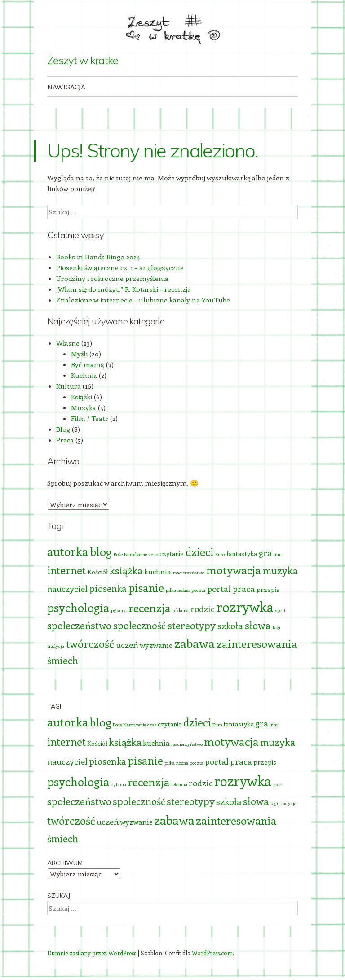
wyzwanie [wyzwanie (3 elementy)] (156, 645)
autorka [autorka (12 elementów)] (68, 551)
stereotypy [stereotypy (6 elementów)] (192, 625)
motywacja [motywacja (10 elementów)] (234, 570)
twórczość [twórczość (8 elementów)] (90, 644)
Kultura (69, 386)
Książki (82, 397)
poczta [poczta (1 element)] (198, 590)
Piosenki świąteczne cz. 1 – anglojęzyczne (120, 267)
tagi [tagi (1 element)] (276, 627)
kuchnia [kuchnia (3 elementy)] (158, 571)
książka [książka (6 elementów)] (126, 571)
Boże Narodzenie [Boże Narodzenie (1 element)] (130, 554)
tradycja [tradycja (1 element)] (56, 646)
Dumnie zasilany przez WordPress (92, 953)
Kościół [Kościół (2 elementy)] (98, 572)
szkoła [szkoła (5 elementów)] (230, 625)
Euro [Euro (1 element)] (220, 554)
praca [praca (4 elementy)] (244, 588)
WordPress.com (212, 953)
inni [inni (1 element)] (278, 554)
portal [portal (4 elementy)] (219, 588)
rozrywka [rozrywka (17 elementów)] (245, 607)
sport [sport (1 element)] (281, 610)
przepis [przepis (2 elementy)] (268, 589)
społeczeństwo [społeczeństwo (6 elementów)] (79, 625)
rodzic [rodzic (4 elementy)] (203, 609)
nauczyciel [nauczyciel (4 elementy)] (67, 588)
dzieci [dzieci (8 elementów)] (199, 552)
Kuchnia (84, 375)
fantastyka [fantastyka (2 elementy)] (242, 553)
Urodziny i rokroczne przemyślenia (112, 278)
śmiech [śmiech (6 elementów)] (63, 660)
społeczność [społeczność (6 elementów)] (139, 625)
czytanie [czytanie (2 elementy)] (172, 553)
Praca (65, 440)
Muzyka (84, 407)
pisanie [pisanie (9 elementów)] (146, 587)
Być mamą (88, 364)
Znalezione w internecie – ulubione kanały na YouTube (143, 300)
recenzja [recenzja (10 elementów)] (150, 608)
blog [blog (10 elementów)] (101, 551)
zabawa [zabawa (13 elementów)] (195, 643)
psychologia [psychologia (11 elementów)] (78, 607)
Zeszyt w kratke (83, 60)
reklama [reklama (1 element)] (181, 610)
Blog (63, 429)
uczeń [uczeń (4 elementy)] (127, 645)
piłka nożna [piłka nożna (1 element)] (178, 590)
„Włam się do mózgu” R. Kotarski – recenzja (124, 289)
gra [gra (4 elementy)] (265, 553)
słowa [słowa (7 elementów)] (258, 625)
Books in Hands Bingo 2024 (98, 257)
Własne (68, 343)
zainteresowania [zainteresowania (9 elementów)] (257, 643)
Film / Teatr (90, 418)
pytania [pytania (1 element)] (119, 610)
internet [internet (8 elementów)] (66, 570)
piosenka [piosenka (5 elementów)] (108, 588)
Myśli (79, 354)
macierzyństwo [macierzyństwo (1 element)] (189, 573)
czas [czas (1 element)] (153, 554)
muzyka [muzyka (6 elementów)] (280, 571)
